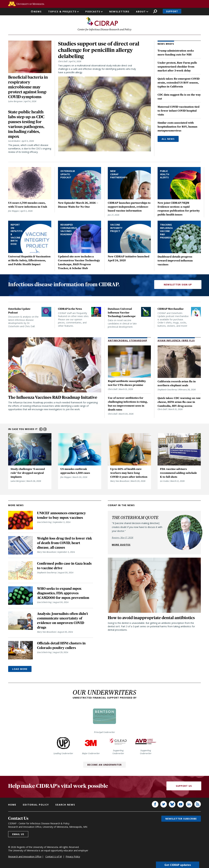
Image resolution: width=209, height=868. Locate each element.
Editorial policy (36, 805)
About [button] (141, 11)
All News (168, 139)
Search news (65, 805)
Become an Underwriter (104, 765)
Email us (18, 834)
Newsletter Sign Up (178, 285)
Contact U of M (54, 857)
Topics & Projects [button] (62, 11)
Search (155, 11)
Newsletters (119, 11)
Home (12, 805)
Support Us (184, 786)
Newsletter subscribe (181, 819)
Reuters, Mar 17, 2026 (123, 538)
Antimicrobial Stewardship (128, 341)
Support (172, 11)
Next (45, 429)
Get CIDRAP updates (178, 865)
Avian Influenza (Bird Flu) (176, 341)
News (38, 11)
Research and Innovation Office (25, 857)
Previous (41, 429)
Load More (20, 669)
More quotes (121, 545)
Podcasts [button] (93, 11)
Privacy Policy (73, 857)
